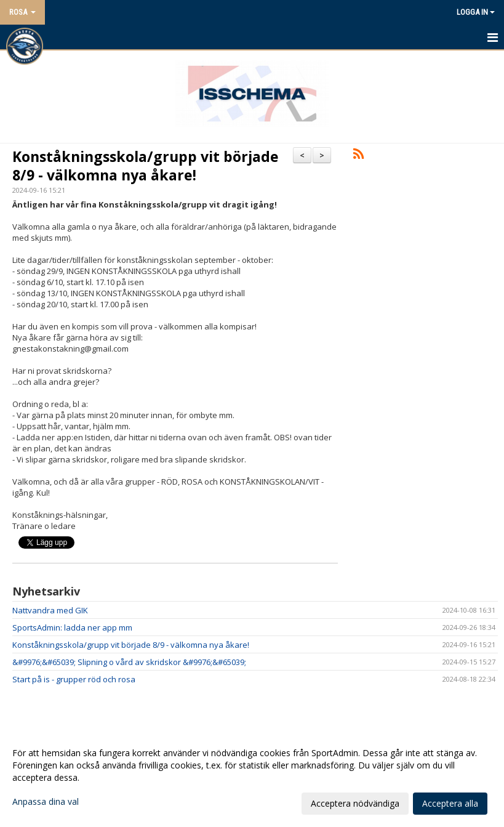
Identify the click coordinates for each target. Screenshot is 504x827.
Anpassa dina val (46, 802)
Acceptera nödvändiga (355, 803)
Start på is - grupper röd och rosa (74, 679)
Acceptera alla (450, 803)
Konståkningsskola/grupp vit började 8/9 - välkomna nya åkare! (146, 166)
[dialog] (252, 778)
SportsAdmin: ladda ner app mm (72, 627)
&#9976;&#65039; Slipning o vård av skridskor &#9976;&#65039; (129, 662)
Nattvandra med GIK (50, 610)
